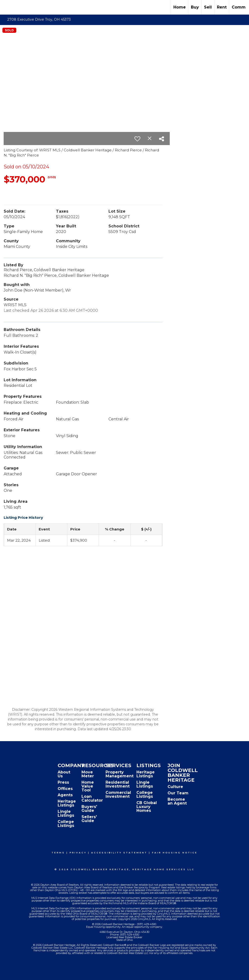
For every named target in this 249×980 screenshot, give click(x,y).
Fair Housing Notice (175, 853)
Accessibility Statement (119, 853)
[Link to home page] (6, 7)
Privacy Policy (94, 973)
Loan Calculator (92, 798)
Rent (222, 7)
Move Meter (88, 774)
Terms (58, 853)
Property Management (120, 774)
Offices (65, 789)
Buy (195, 7)
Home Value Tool (88, 786)
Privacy (78, 853)
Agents (65, 795)
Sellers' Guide (89, 819)
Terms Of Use (65, 973)
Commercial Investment (118, 794)
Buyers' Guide (89, 809)
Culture (175, 787)
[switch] (137, 139)
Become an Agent (177, 801)
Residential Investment (118, 784)
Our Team (178, 793)
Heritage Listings (67, 803)
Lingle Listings (66, 813)
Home (180, 7)
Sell (208, 7)
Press (63, 782)
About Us (64, 774)
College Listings (66, 824)
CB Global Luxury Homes (147, 807)
